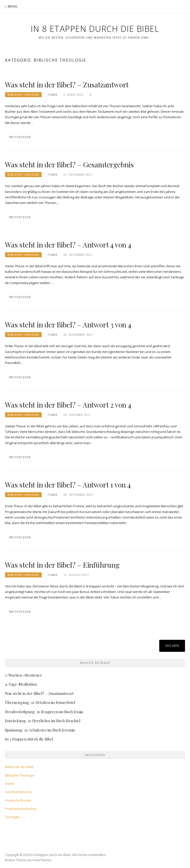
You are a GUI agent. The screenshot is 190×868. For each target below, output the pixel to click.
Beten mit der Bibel (19, 767)
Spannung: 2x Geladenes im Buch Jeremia (40, 730)
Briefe (10, 784)
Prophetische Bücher (21, 809)
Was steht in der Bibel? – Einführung (62, 565)
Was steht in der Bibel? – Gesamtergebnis (69, 164)
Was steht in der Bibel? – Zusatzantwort (67, 85)
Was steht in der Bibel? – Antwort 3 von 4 (68, 325)
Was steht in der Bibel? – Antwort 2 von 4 (68, 405)
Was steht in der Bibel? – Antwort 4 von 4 (68, 245)
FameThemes (42, 860)
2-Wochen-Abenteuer (23, 675)
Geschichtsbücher (19, 792)
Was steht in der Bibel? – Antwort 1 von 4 (68, 485)
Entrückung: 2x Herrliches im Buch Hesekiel (43, 721)
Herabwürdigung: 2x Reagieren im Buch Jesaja (44, 712)
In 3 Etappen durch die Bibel (29, 739)
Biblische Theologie (23, 95)
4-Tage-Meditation (21, 684)
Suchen (172, 646)
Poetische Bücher (18, 800)
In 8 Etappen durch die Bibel (95, 29)
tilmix (52, 95)
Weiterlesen (20, 137)
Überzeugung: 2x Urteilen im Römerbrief (40, 702)
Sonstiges (12, 817)
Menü (13, 6)
